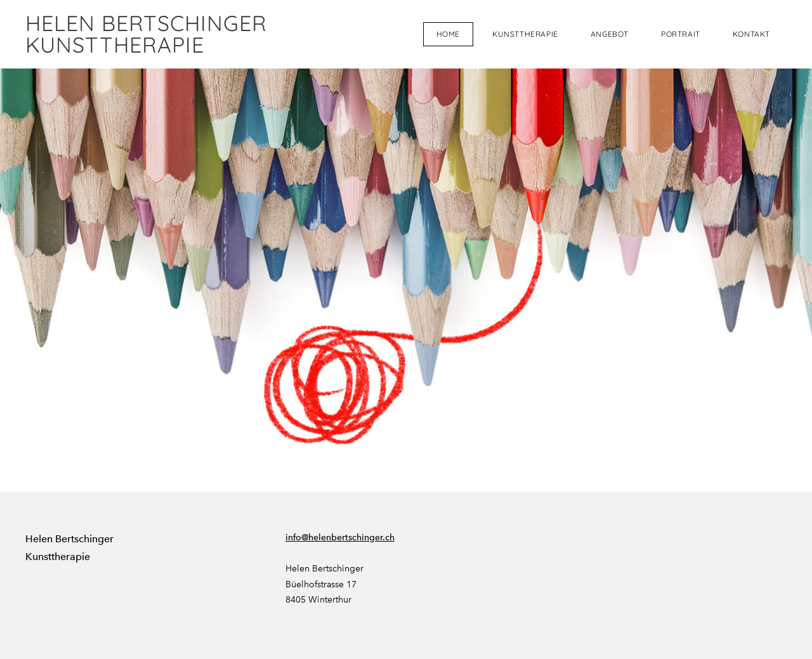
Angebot (610, 34)
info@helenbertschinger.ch (340, 538)
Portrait (681, 34)
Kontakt (751, 34)
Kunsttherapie (525, 34)
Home (448, 34)
